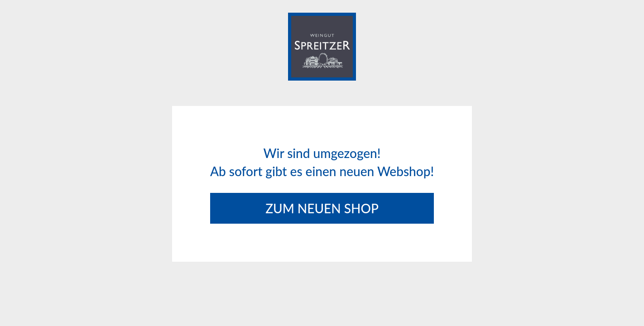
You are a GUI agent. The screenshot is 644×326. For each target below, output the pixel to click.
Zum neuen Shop (322, 208)
